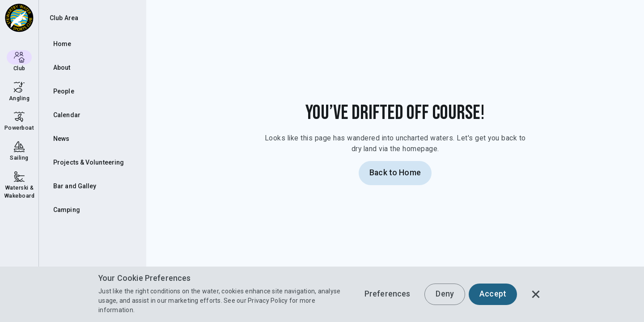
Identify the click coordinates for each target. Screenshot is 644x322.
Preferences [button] (388, 294)
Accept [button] (493, 294)
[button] (536, 294)
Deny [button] (445, 294)
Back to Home (395, 173)
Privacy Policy (268, 301)
